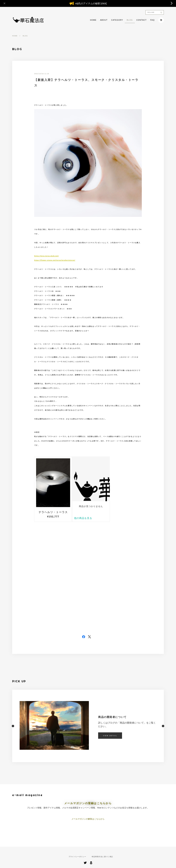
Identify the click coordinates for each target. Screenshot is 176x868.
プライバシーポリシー (77, 857)
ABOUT (104, 20)
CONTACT (141, 20)
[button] (12, 726)
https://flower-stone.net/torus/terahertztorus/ (55, 260)
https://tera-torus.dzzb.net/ (46, 256)
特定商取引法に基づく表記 (102, 857)
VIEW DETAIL (110, 736)
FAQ (152, 20)
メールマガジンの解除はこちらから (88, 819)
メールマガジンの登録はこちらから (88, 803)
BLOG (130, 20)
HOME (93, 20)
